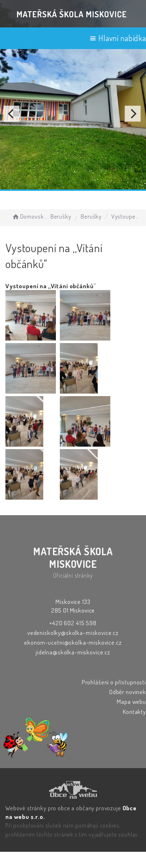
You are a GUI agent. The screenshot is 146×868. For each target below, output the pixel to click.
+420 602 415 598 (73, 623)
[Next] (133, 114)
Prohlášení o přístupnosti (114, 682)
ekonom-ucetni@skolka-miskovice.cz (73, 642)
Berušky (61, 216)
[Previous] (12, 114)
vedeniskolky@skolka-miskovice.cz (73, 633)
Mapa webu (131, 702)
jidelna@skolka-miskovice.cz (73, 652)
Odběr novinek (128, 692)
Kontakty (134, 712)
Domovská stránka (30, 216)
